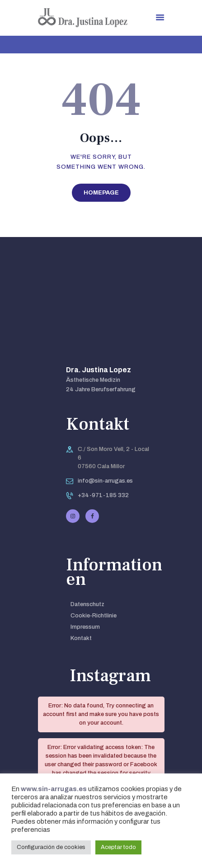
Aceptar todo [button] (118, 847)
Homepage (101, 193)
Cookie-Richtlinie (94, 616)
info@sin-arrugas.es (105, 481)
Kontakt (81, 638)
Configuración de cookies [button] (51, 847)
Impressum (85, 627)
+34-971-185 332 (103, 495)
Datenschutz (87, 604)
